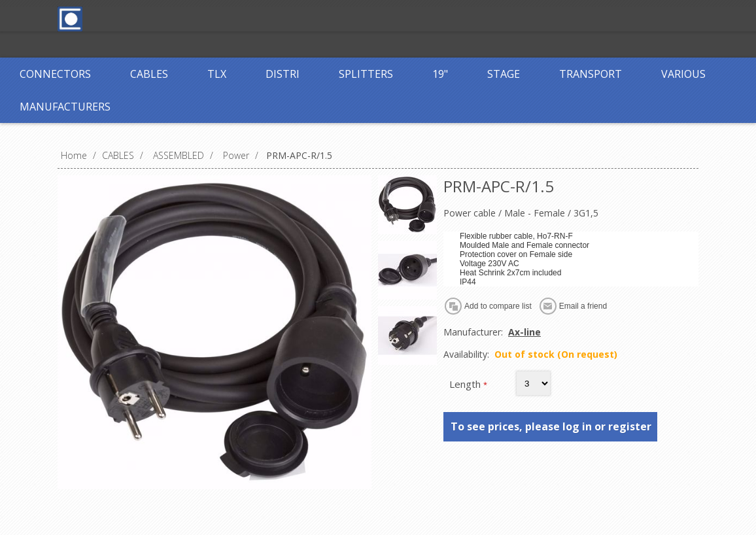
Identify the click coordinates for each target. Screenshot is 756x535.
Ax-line (524, 332)
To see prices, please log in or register (551, 426)
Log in (351, 18)
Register (298, 18)
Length (466, 384)
